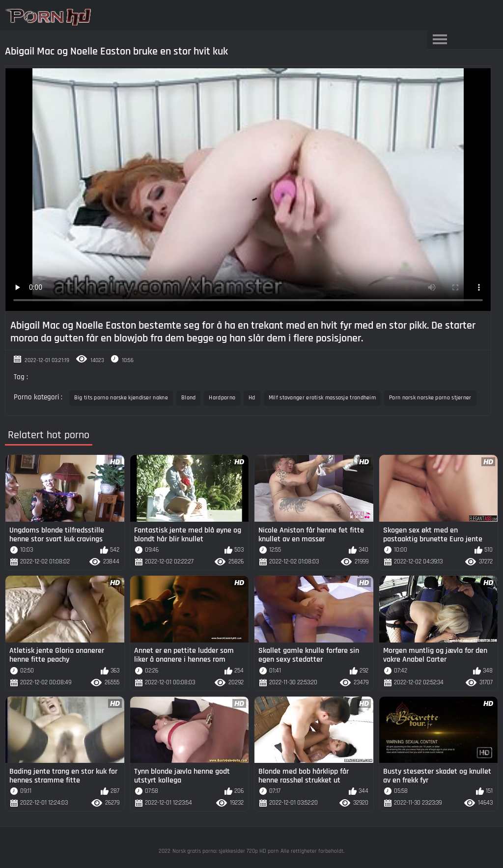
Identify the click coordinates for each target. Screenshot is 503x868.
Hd (252, 398)
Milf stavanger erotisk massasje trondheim (322, 398)
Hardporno (222, 398)
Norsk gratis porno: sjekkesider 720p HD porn (225, 851)
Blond (189, 398)
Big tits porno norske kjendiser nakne (121, 398)
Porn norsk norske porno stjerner (430, 398)
